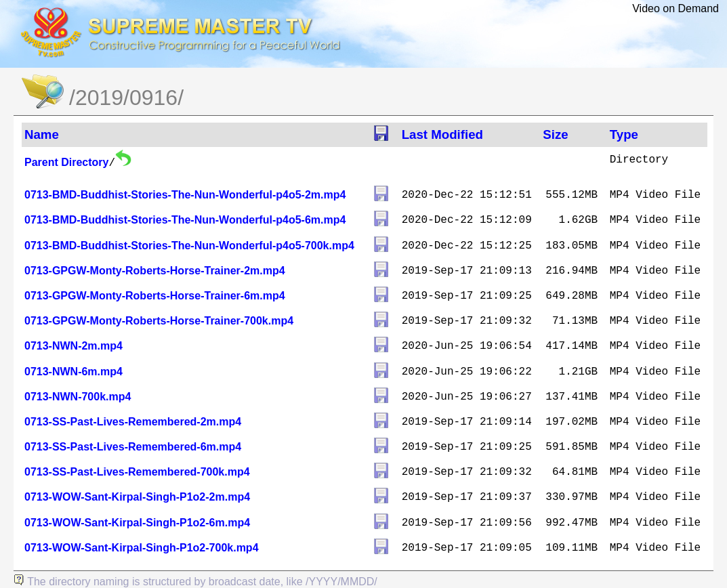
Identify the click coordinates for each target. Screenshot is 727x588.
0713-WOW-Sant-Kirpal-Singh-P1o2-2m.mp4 (137, 497)
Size (555, 134)
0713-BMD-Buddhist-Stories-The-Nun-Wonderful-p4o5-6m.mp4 (185, 220)
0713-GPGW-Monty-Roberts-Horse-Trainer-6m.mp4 (155, 296)
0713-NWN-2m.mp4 (74, 346)
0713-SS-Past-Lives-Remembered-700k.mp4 (137, 472)
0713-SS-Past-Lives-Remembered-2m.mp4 (133, 422)
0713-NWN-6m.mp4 (74, 372)
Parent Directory (67, 162)
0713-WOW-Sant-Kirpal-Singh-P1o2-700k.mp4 (142, 548)
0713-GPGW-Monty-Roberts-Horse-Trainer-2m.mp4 (155, 271)
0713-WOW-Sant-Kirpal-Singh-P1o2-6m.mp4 (137, 523)
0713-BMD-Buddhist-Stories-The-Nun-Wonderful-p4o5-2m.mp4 (185, 195)
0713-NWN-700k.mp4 (78, 397)
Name (42, 134)
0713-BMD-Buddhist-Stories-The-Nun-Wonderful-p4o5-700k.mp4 (189, 246)
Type (624, 134)
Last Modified (442, 134)
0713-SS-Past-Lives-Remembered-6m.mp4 (133, 447)
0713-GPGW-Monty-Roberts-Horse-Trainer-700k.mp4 (159, 321)
